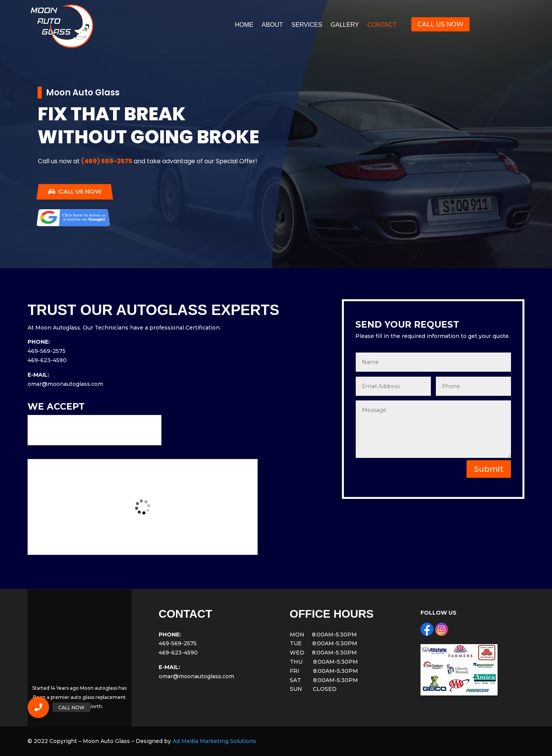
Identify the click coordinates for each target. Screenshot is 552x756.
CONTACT (382, 25)
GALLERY (345, 25)
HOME (244, 25)
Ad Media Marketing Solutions (214, 741)
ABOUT (272, 25)
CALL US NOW (440, 24)
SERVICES (307, 25)
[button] (38, 707)
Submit (489, 469)
